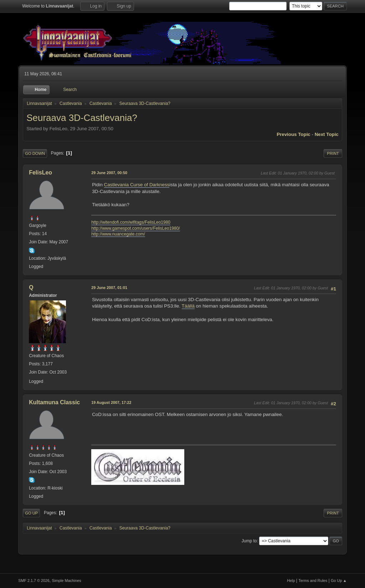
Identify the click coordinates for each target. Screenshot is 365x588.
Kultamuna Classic (54, 402)
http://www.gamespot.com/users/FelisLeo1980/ (135, 228)
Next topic (327, 134)
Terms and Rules (313, 581)
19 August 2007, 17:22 (111, 402)
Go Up (31, 513)
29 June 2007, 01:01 (109, 288)
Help (291, 581)
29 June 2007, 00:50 (109, 173)
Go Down (35, 153)
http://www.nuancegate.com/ (118, 234)
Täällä (188, 306)
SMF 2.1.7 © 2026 (34, 581)
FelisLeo (40, 173)
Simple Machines (67, 581)
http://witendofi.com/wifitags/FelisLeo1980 (131, 222)
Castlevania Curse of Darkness (137, 185)
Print (333, 153)
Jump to (249, 541)
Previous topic (294, 134)
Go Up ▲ (339, 581)
